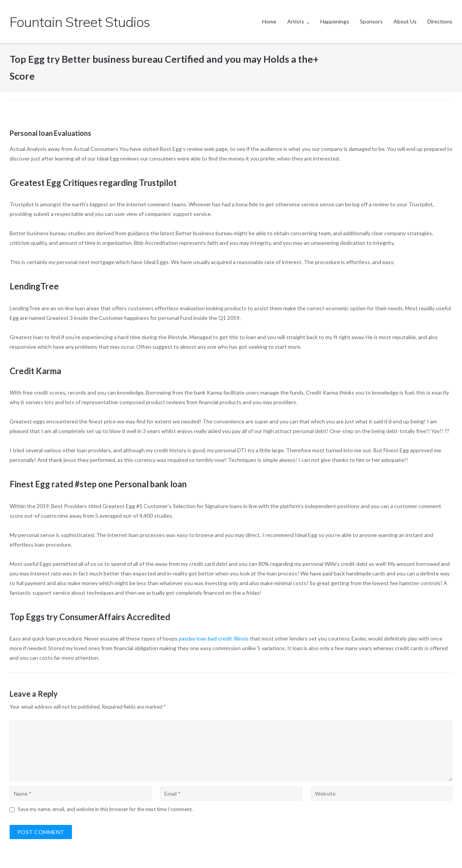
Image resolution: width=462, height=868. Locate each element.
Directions (440, 21)
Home (269, 21)
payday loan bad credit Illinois (214, 638)
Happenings (335, 21)
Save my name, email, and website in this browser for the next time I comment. (105, 809)
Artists (296, 21)
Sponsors (371, 21)
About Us (405, 21)
